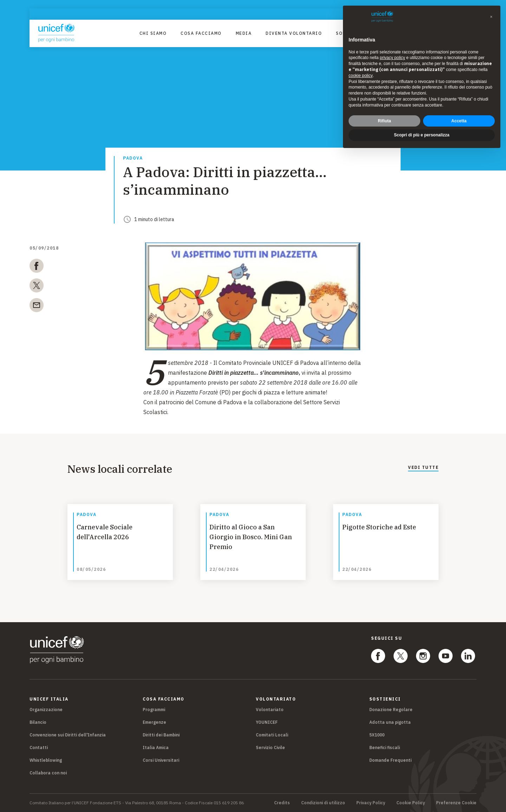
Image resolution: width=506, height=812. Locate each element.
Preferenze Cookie (456, 803)
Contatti (39, 747)
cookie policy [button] (361, 76)
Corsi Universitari (161, 760)
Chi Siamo (153, 33)
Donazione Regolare (391, 710)
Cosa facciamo (201, 33)
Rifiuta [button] (384, 121)
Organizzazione (46, 710)
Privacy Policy (371, 803)
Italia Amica (156, 747)
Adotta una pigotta (390, 722)
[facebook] (37, 267)
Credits (282, 803)
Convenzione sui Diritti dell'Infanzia (68, 735)
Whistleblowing (46, 760)
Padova (133, 158)
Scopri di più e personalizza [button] (422, 135)
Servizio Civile (270, 747)
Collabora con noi (48, 773)
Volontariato (270, 710)
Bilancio (38, 722)
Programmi (154, 710)
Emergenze (154, 722)
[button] (491, 17)
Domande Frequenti (390, 760)
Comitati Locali (272, 735)
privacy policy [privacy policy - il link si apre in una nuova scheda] (393, 58)
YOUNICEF (267, 722)
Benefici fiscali (385, 747)
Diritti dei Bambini (161, 735)
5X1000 (377, 735)
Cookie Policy (411, 803)
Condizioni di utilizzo (323, 803)
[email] (37, 307)
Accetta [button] (459, 121)
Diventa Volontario (294, 33)
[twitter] (37, 287)
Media (244, 33)
